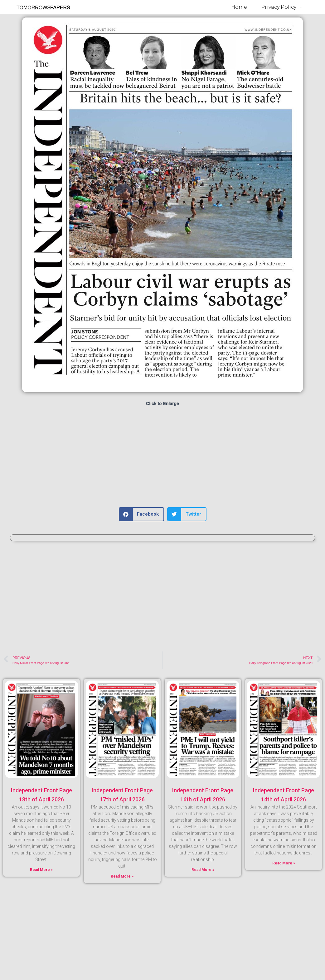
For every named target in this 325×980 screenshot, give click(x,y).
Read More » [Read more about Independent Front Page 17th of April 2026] (122, 876)
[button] (142, 514)
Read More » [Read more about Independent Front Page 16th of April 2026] (203, 870)
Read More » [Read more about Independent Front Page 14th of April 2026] (284, 863)
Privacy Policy (282, 7)
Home (239, 7)
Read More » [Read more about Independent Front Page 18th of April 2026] (41, 870)
